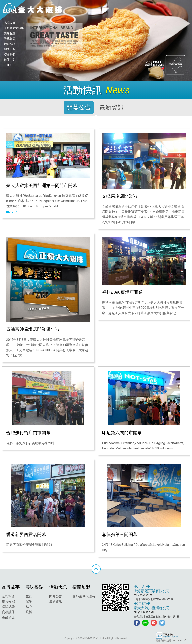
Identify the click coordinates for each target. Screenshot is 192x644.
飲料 (29, 612)
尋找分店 (10, 39)
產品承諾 (8, 617)
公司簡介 (8, 596)
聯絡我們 (10, 54)
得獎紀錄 (8, 607)
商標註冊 (8, 612)
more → (12, 211)
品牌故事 (10, 23)
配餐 (29, 602)
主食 (29, 596)
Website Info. (181, 641)
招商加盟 (10, 49)
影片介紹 (8, 602)
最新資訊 (56, 602)
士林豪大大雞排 (14, 28)
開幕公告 (56, 596)
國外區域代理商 (84, 596)
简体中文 (10, 60)
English (9, 65)
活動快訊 (10, 44)
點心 (29, 607)
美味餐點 (10, 33)
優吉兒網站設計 (164, 641)
